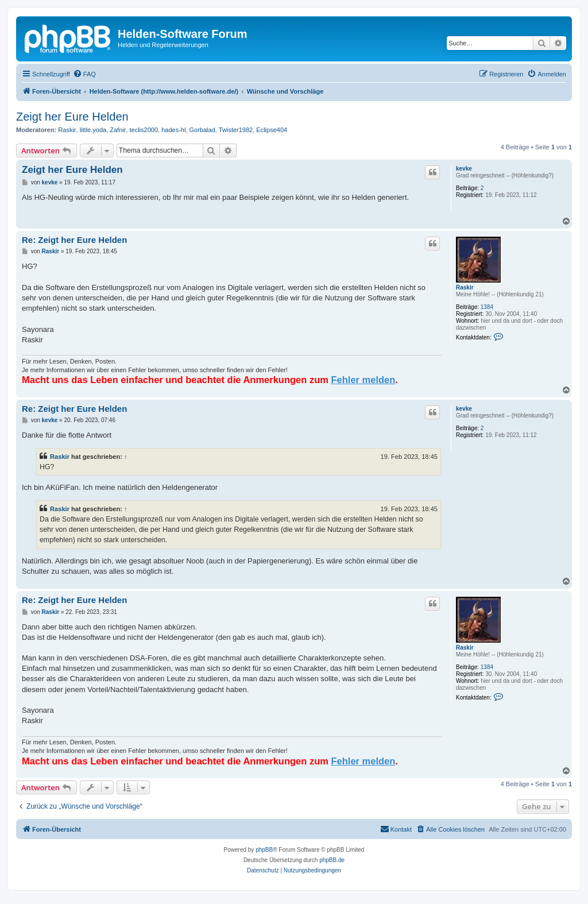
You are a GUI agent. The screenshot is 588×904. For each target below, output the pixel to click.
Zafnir (118, 130)
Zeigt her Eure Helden (72, 117)
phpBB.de (332, 860)
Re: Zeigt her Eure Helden (74, 240)
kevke (464, 169)
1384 (487, 307)
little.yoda (93, 130)
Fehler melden (363, 380)
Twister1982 (236, 130)
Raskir (67, 130)
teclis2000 (144, 130)
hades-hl (173, 130)
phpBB (264, 850)
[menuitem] (84, 74)
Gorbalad (202, 130)
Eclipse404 (272, 130)
